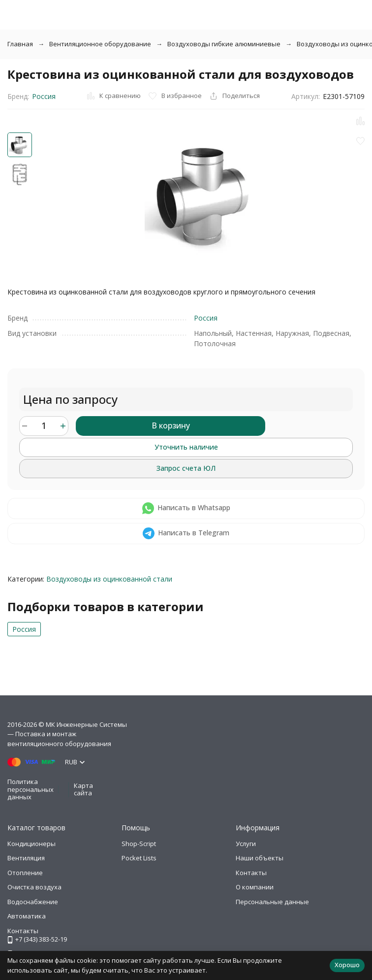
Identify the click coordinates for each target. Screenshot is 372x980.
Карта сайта (83, 789)
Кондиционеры (31, 844)
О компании (255, 887)
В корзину (171, 425)
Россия (44, 96)
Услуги (246, 844)
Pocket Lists (139, 858)
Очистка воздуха (34, 887)
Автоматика (27, 916)
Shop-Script (139, 844)
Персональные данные (272, 902)
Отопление (25, 873)
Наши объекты (260, 858)
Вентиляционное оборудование (100, 44)
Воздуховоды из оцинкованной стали (109, 579)
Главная (20, 44)
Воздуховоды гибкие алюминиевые (224, 44)
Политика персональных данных (31, 789)
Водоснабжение (33, 902)
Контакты (251, 873)
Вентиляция (26, 858)
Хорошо (347, 965)
